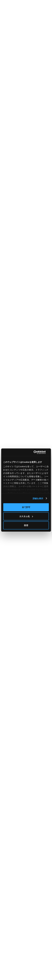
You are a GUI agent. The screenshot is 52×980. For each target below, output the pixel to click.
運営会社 (30, 947)
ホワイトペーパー (10, 956)
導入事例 (6, 942)
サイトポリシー (33, 956)
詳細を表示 (38, 498)
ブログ (5, 947)
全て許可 (26, 507)
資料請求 (30, 937)
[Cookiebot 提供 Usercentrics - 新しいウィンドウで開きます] (37, 452)
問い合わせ (31, 942)
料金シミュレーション (12, 937)
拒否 (26, 525)
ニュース (6, 952)
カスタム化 (26, 516)
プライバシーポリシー (36, 952)
